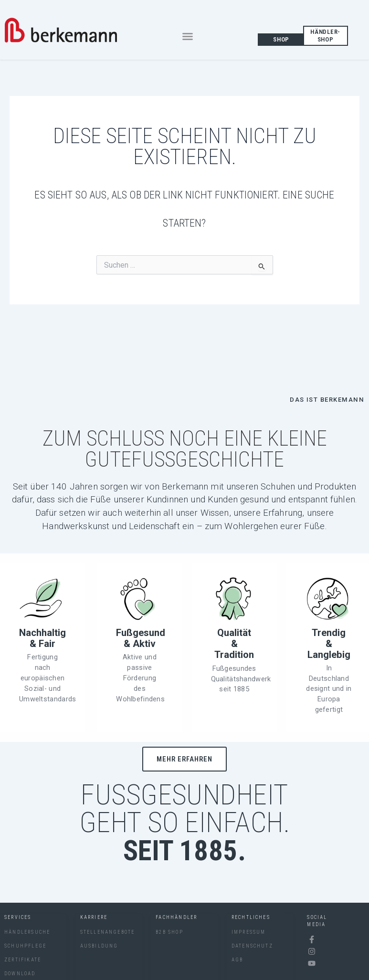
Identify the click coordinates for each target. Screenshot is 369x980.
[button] (188, 36)
